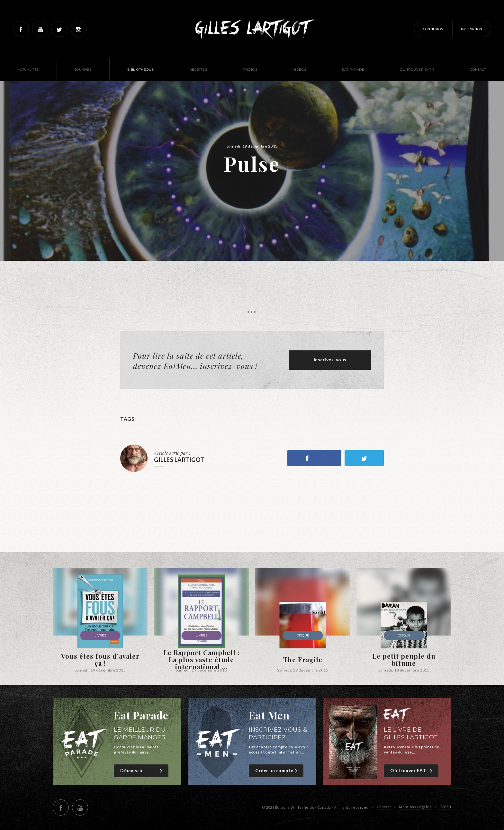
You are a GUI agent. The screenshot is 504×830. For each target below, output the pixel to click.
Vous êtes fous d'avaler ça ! (100, 660)
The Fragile (303, 660)
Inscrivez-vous (330, 360)
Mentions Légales (415, 807)
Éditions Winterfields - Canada (303, 807)
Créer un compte (277, 771)
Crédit (445, 807)
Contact (384, 807)
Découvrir (142, 771)
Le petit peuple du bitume (404, 660)
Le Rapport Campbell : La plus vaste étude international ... (202, 660)
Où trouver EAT (412, 771)
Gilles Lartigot (252, 29)
